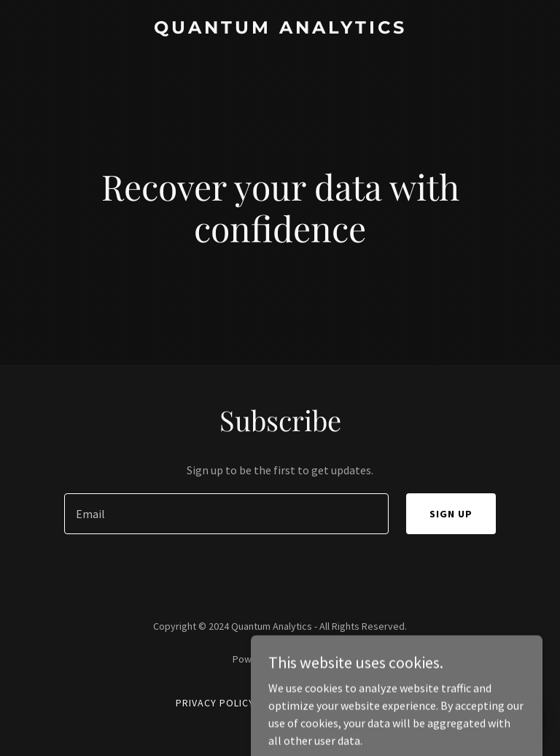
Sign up (451, 514)
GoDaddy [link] (308, 659)
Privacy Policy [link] (215, 703)
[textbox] (226, 514)
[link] (280, 29)
